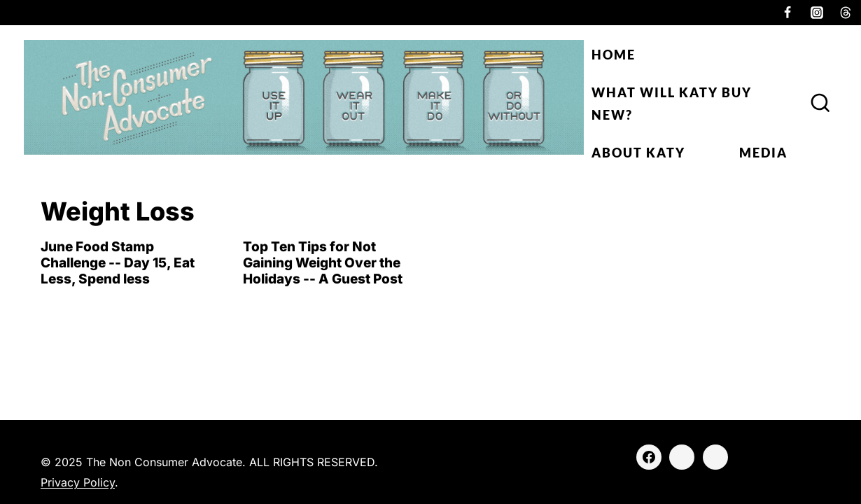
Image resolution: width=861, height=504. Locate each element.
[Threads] (846, 13)
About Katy (638, 153)
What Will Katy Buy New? (672, 104)
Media (763, 153)
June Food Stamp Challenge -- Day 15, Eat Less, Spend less (118, 263)
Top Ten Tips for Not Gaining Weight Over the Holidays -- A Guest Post (323, 263)
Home (614, 55)
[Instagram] (817, 13)
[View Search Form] (820, 104)
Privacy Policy (78, 482)
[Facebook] (787, 13)
